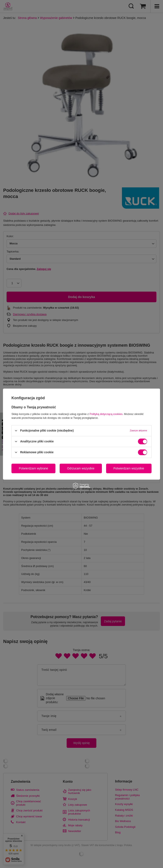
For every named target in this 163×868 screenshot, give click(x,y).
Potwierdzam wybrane (34, 468)
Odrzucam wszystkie (81, 468)
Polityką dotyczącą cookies (106, 414)
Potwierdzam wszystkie (129, 468)
